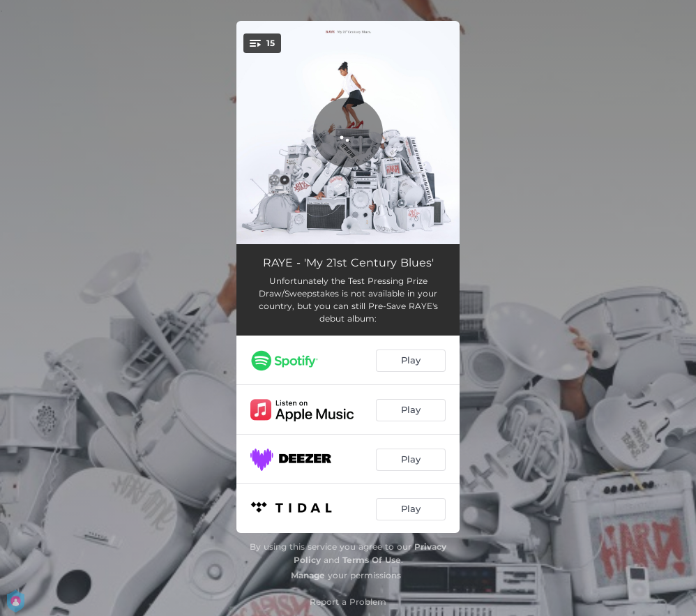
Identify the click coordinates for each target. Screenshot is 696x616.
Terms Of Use (372, 560)
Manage (308, 575)
